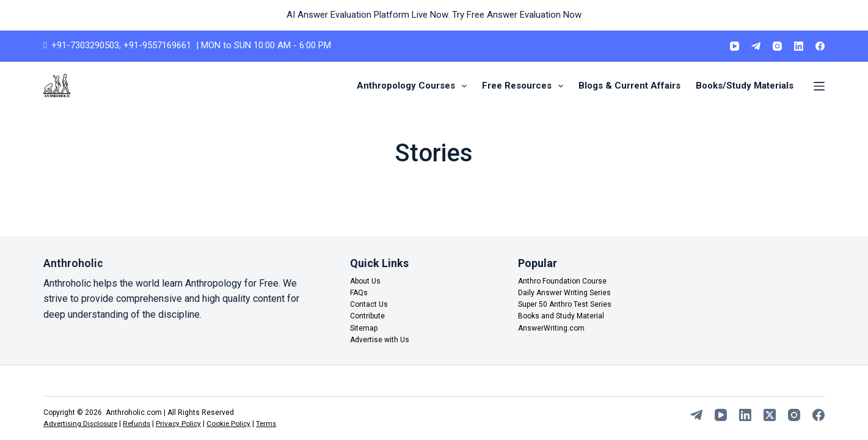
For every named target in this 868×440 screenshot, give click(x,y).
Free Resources (525, 86)
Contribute (367, 317)
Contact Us (369, 305)
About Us (365, 281)
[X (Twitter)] (770, 416)
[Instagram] (777, 46)
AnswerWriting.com (551, 328)
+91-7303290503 (85, 45)
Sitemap (364, 328)
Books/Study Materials (745, 86)
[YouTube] (735, 46)
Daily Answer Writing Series (564, 293)
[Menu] (819, 86)
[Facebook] (820, 46)
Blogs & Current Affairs (629, 86)
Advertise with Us (380, 340)
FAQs (359, 293)
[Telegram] (756, 46)
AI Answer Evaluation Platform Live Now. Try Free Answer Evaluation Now (434, 15)
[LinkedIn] (799, 46)
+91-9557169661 (157, 45)
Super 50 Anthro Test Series (565, 305)
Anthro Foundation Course (562, 281)
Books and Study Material (561, 317)
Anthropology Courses (414, 86)
